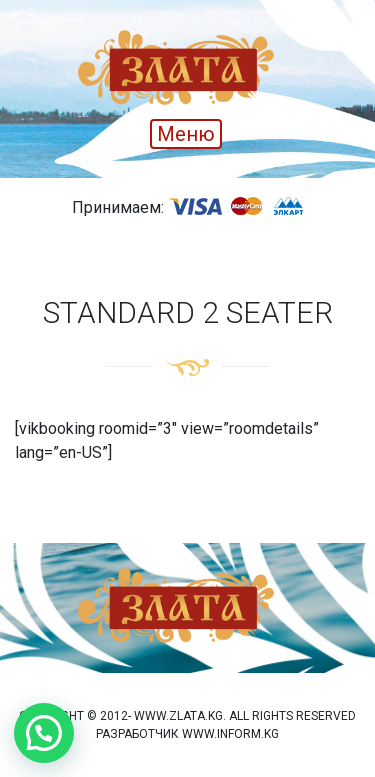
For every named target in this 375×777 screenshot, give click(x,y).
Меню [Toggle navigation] (186, 134)
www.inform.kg (230, 734)
